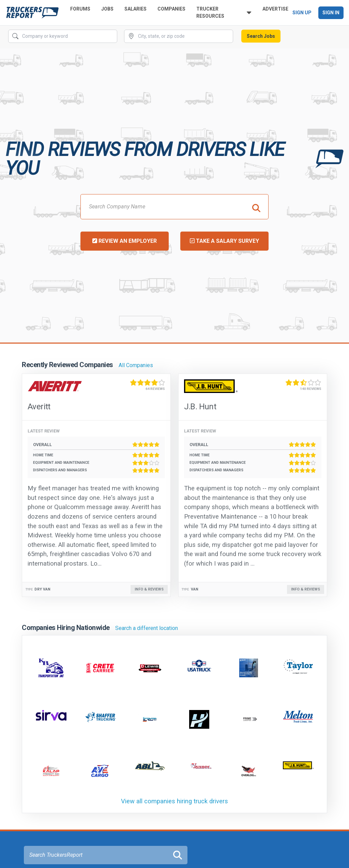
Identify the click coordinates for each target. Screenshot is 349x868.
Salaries (135, 9)
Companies (171, 9)
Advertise (275, 9)
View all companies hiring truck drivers (174, 801)
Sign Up (302, 13)
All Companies (136, 365)
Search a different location (147, 628)
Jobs (107, 9)
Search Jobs (261, 36)
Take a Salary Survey (224, 241)
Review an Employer (125, 241)
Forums (80, 9)
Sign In (331, 13)
